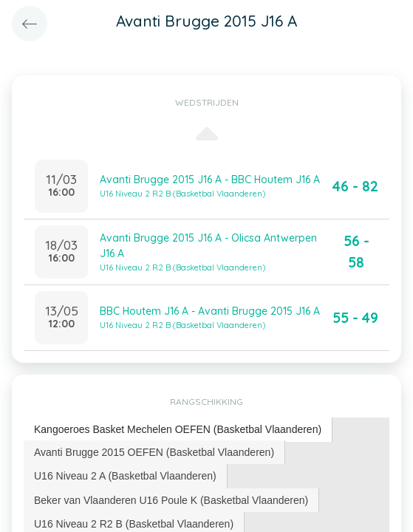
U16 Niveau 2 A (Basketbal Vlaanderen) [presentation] (125, 476)
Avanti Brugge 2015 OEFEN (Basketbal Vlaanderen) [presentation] (154, 452)
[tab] (178, 430)
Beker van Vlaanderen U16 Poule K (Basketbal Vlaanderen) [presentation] (171, 500)
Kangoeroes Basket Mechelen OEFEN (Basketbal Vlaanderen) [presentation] (178, 429)
